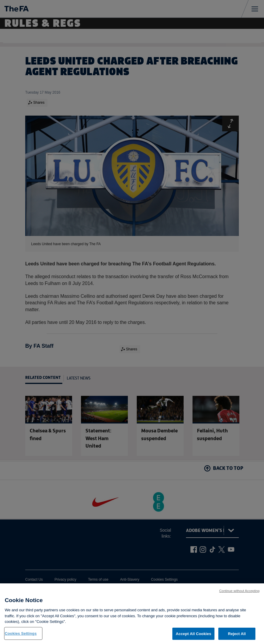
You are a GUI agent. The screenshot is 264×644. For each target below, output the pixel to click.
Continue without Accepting (239, 594)
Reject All (237, 637)
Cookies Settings (21, 637)
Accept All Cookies (193, 637)
